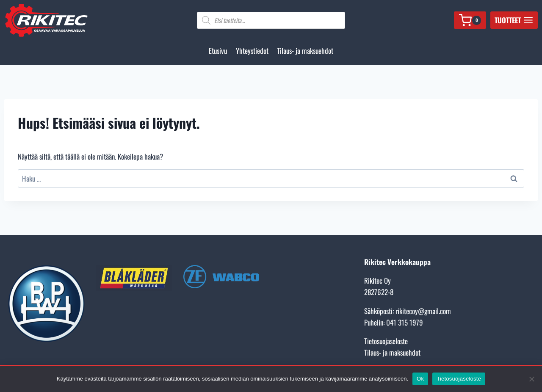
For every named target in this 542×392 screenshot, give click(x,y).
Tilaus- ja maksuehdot (305, 51)
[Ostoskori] (470, 20)
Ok (420, 379)
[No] (531, 379)
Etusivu (218, 51)
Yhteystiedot (252, 51)
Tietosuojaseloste (386, 341)
